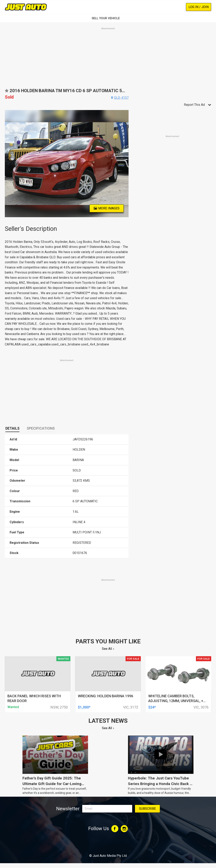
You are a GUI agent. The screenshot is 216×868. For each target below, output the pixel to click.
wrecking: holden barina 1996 (105, 696)
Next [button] (126, 164)
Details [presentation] (12, 428)
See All (107, 649)
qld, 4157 (121, 98)
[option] (67, 164)
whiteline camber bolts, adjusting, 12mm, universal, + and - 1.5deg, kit (176, 701)
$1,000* (84, 707)
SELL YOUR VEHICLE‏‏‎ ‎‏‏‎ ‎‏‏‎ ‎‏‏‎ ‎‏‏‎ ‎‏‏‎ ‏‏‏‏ (108, 18)
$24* (152, 707)
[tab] (12, 428)
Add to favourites (7, 92)
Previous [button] (7, 164)
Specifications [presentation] (41, 428)
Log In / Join (199, 7)
